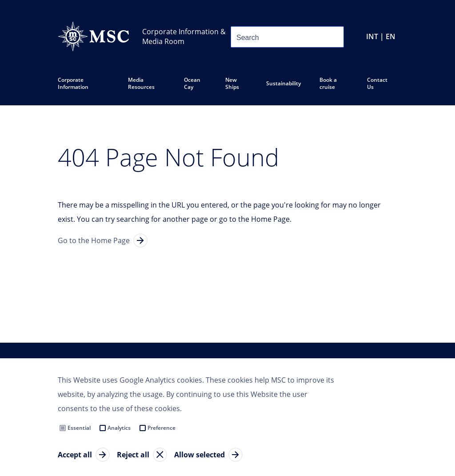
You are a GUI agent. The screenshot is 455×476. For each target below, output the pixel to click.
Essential (79, 428)
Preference (162, 428)
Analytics (119, 428)
